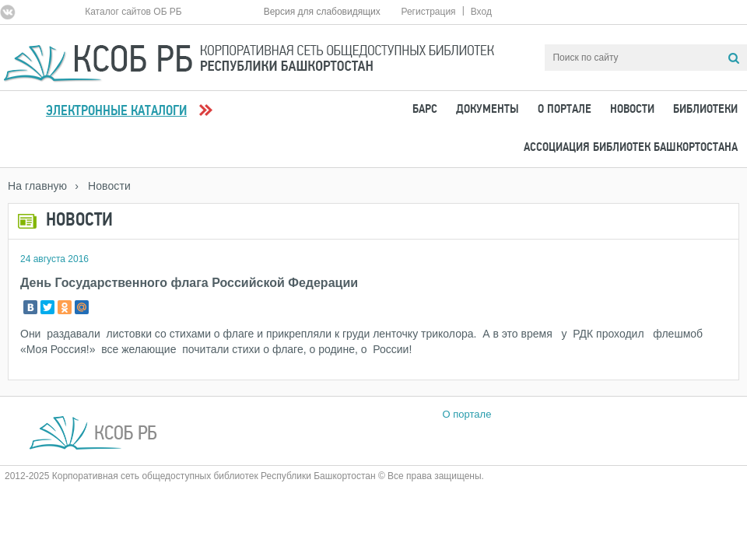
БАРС (425, 110)
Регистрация (428, 12)
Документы (487, 110)
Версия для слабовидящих (322, 12)
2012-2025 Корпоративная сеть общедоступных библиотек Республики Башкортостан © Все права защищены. (244, 476)
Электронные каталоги (116, 112)
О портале (565, 110)
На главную (37, 186)
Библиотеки (705, 110)
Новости (632, 110)
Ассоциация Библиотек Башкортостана (631, 148)
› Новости (103, 186)
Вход (481, 12)
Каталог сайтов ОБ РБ (133, 12)
